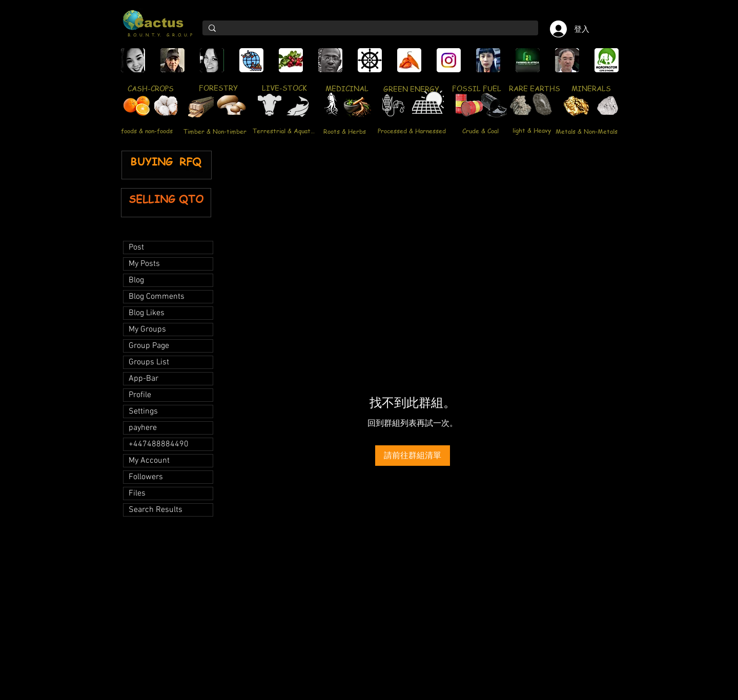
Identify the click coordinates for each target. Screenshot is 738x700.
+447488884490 (159, 444)
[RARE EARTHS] (534, 88)
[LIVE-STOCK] (284, 88)
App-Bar (143, 379)
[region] (202, 109)
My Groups (147, 330)
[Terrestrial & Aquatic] (284, 131)
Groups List (149, 362)
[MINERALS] (591, 88)
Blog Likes (147, 313)
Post (136, 248)
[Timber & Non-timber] (215, 131)
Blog (136, 280)
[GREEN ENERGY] (411, 89)
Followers (146, 477)
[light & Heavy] (532, 130)
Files (137, 493)
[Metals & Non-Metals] (587, 131)
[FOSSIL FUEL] (476, 88)
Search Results (156, 510)
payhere (143, 428)
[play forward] (609, 60)
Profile (140, 395)
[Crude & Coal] (480, 131)
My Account (149, 461)
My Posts (144, 264)
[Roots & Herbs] (345, 131)
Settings (143, 411)
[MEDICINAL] (347, 88)
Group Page (149, 346)
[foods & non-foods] (147, 131)
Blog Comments (157, 297)
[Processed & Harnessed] (412, 131)
